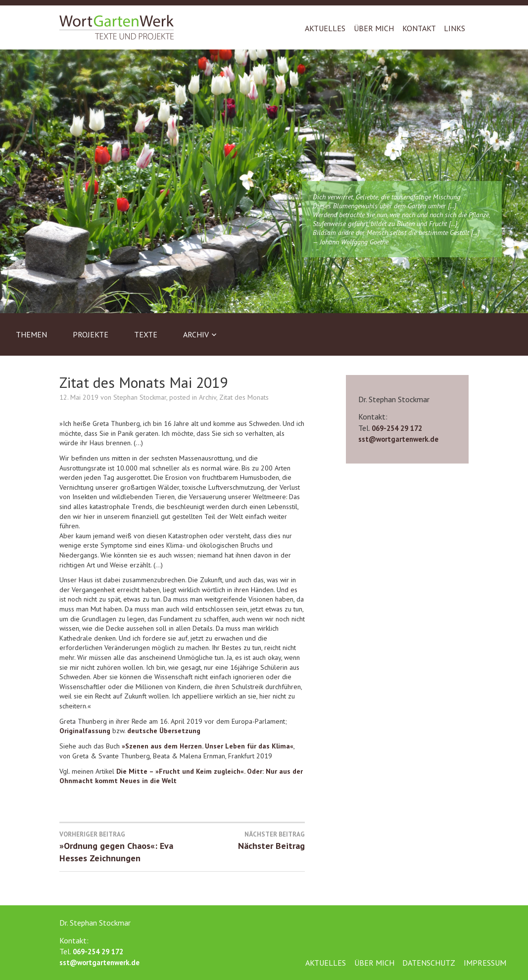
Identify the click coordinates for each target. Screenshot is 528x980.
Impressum (485, 963)
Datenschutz (429, 963)
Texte (146, 334)
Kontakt (419, 28)
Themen (31, 334)
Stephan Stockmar (140, 397)
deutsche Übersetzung (164, 731)
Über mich (374, 28)
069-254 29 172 (397, 428)
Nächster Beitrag (243, 840)
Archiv (196, 334)
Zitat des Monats (244, 397)
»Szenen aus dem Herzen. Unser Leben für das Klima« (208, 746)
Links (455, 28)
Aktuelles (325, 28)
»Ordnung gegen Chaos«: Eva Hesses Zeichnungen (121, 847)
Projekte (91, 334)
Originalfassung (85, 731)
